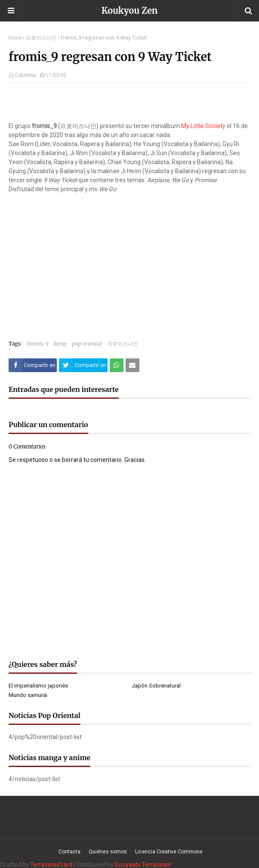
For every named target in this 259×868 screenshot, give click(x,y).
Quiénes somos (108, 852)
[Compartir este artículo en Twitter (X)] (83, 365)
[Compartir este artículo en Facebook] (33, 365)
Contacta (69, 852)
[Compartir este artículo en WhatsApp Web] (117, 365)
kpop (60, 344)
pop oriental (86, 344)
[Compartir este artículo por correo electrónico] (133, 365)
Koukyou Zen (130, 11)
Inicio (15, 38)
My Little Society (203, 126)
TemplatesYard (51, 865)
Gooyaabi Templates (143, 865)
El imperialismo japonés (38, 686)
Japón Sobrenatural (156, 686)
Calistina (25, 75)
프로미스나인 (41, 38)
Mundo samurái (28, 695)
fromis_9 (38, 344)
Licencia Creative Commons (169, 852)
